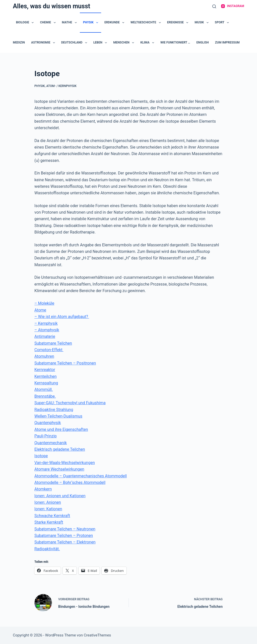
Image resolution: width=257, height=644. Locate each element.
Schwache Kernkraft (52, 516)
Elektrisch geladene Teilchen (60, 449)
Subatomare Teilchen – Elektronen (65, 542)
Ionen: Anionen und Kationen (60, 496)
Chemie (49, 23)
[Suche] (214, 6)
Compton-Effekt (49, 350)
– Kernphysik (46, 323)
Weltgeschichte (147, 23)
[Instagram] (233, 6)
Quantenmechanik (51, 443)
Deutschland (75, 43)
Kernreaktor (45, 370)
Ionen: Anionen (48, 502)
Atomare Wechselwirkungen (59, 469)
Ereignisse (179, 23)
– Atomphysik (47, 330)
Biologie (26, 23)
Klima (148, 43)
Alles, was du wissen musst (51, 6)
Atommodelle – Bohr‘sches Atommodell (70, 482)
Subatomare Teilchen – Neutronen (65, 529)
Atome (40, 310)
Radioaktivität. (47, 549)
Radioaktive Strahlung (54, 410)
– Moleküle (44, 303)
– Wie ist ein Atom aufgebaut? (62, 317)
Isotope (41, 456)
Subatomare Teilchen (53, 343)
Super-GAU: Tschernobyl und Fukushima (70, 403)
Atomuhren (44, 356)
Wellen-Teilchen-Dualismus (58, 416)
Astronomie (44, 43)
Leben (101, 43)
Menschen (125, 43)
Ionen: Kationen (48, 509)
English (203, 42)
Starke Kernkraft (49, 522)
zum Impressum (227, 42)
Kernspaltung (46, 383)
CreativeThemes (98, 635)
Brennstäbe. (45, 396)
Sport (223, 23)
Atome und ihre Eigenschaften (61, 429)
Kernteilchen (46, 376)
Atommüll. (44, 389)
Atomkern (43, 489)
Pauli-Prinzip (46, 436)
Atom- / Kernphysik (61, 86)
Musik (202, 23)
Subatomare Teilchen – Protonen (64, 536)
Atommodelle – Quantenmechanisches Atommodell (81, 476)
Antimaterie (45, 336)
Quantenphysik (48, 423)
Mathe (70, 23)
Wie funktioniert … (175, 42)
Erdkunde (115, 23)
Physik (92, 23)
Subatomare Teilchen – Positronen (65, 363)
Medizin (19, 42)
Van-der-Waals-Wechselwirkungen (65, 463)
